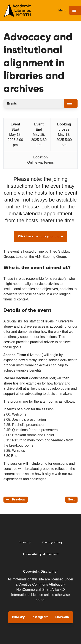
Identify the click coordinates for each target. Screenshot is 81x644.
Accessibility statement (41, 554)
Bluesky (18, 617)
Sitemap (25, 542)
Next (71, 500)
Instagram (40, 617)
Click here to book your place (40, 236)
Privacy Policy (52, 542)
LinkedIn (62, 617)
